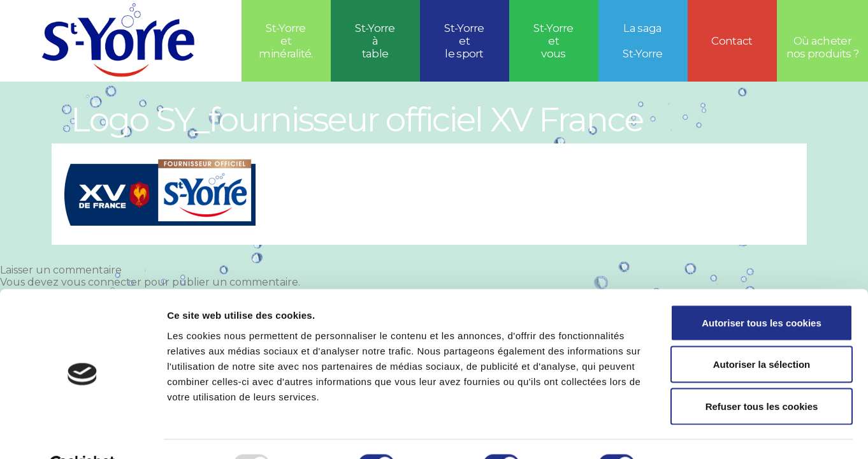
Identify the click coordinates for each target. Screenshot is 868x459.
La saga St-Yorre (643, 41)
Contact (732, 41)
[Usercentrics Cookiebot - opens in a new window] (83, 434)
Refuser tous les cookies (762, 375)
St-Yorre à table (375, 41)
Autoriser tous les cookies (762, 292)
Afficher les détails (702, 434)
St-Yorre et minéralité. (286, 41)
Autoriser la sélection (762, 334)
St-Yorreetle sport (464, 41)
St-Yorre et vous (553, 41)
